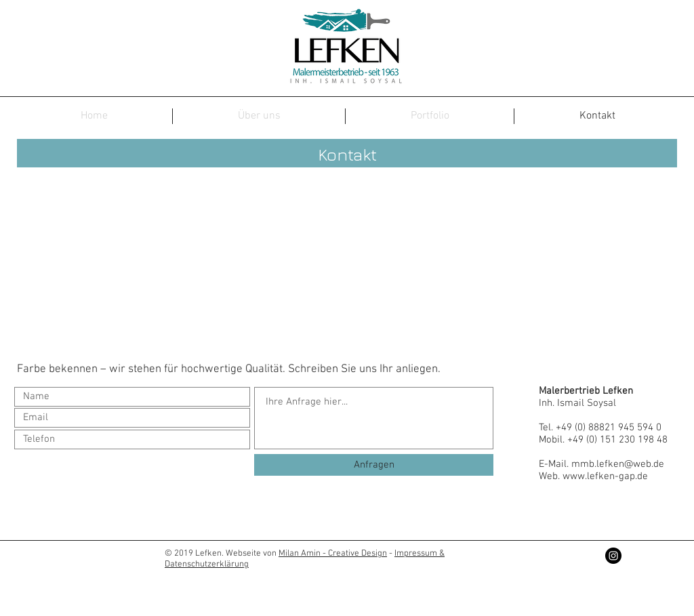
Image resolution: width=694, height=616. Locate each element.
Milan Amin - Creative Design (333, 554)
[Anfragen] (374, 465)
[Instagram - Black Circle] (613, 556)
